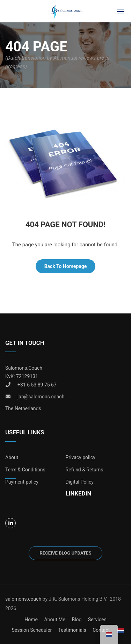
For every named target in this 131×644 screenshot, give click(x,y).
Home (31, 620)
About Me (55, 620)
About (12, 457)
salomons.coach (24, 599)
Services (97, 620)
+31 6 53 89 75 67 (37, 385)
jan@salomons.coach (41, 397)
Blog (77, 620)
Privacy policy (81, 457)
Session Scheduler (32, 630)
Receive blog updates (65, 553)
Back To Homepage (66, 266)
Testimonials (72, 630)
